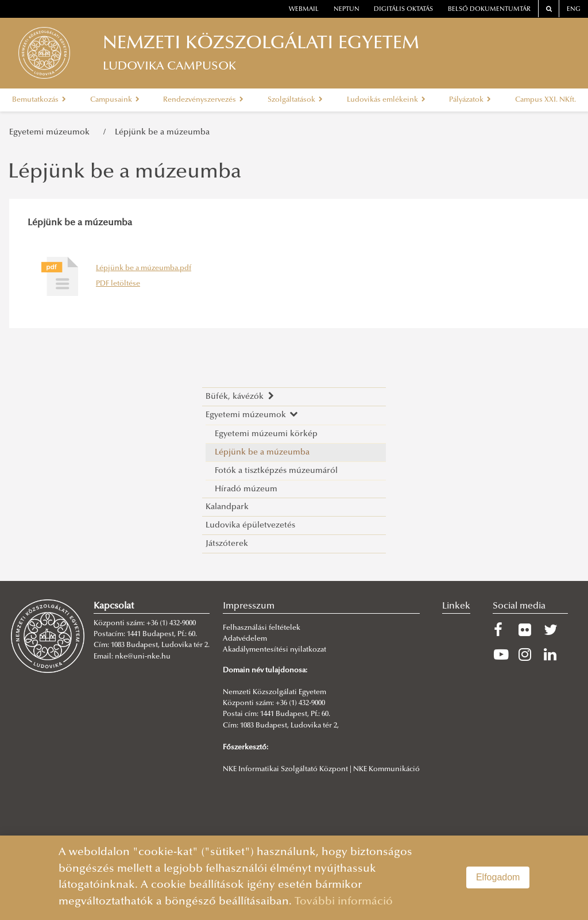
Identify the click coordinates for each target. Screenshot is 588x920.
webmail (304, 9)
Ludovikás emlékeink (386, 100)
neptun (347, 9)
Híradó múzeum (246, 489)
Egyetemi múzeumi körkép (266, 434)
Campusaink (115, 100)
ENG (574, 9)
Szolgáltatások (295, 100)
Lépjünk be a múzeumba (162, 132)
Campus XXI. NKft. (546, 100)
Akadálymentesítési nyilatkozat (274, 650)
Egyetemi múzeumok (52, 132)
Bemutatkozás (39, 100)
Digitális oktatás (403, 9)
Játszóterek (227, 544)
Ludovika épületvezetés (250, 526)
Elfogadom (498, 877)
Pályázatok (470, 100)
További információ (344, 902)
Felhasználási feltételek (262, 628)
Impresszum (249, 606)
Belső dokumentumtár (489, 9)
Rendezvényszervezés (203, 100)
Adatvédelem (245, 639)
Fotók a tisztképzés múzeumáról (276, 471)
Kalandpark (227, 507)
